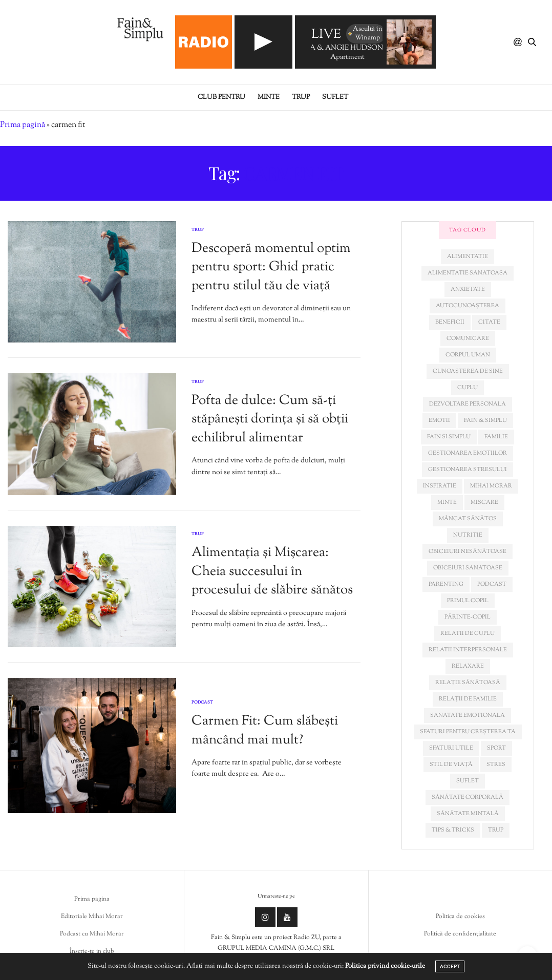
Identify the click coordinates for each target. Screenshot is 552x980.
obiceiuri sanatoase (468, 568)
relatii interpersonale (468, 650)
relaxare (468, 666)
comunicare (468, 338)
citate (489, 322)
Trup (301, 97)
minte (447, 502)
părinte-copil (468, 617)
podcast (492, 584)
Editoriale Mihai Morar (92, 917)
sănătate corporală (468, 797)
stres (496, 764)
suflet (468, 781)
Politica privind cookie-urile (385, 966)
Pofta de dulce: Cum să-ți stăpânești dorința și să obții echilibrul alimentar (270, 419)
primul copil (468, 601)
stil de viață (451, 764)
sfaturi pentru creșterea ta (468, 732)
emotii (439, 420)
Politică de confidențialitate (460, 934)
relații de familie (468, 699)
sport (496, 748)
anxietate (468, 289)
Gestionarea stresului (468, 470)
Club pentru (221, 97)
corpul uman (468, 355)
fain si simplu (449, 437)
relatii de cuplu (468, 633)
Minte (269, 97)
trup (496, 830)
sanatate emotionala (468, 715)
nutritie (468, 535)
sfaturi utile (451, 748)
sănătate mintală (468, 814)
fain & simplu (485, 420)
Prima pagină (23, 125)
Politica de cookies (460, 917)
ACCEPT (450, 966)
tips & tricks (453, 830)
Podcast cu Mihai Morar (92, 934)
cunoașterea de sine (468, 371)
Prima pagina (92, 899)
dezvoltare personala (468, 404)
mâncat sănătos (468, 519)
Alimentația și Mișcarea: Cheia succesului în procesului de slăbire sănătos (272, 571)
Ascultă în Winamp (365, 34)
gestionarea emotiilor (468, 453)
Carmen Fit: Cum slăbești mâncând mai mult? (265, 730)
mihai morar (491, 486)
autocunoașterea (468, 306)
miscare (484, 502)
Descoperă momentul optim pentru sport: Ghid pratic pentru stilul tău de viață (271, 267)
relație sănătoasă (468, 683)
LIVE (326, 35)
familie (496, 437)
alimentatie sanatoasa (468, 273)
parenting (446, 584)
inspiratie (440, 486)
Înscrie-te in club (92, 951)
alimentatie (468, 257)
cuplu (468, 388)
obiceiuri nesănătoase (468, 551)
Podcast (202, 702)
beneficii (450, 322)
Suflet (335, 97)
